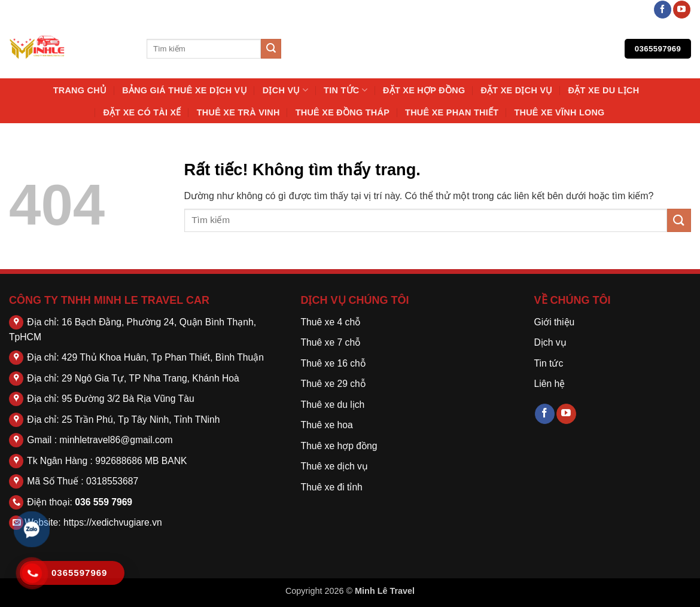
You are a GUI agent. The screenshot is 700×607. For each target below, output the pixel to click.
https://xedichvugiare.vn (113, 522)
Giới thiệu (555, 322)
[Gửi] (271, 49)
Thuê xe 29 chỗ (333, 384)
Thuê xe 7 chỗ (331, 342)
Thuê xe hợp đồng (339, 446)
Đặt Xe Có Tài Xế (142, 112)
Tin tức (346, 90)
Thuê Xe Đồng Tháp (343, 112)
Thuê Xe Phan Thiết (452, 112)
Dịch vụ (285, 90)
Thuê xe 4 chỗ (331, 322)
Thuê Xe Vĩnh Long (559, 112)
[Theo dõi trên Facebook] (663, 10)
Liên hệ (550, 384)
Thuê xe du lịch (333, 405)
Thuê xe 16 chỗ (333, 363)
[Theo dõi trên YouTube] (682, 10)
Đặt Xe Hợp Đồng (424, 90)
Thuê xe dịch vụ (334, 466)
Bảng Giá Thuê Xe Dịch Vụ (185, 90)
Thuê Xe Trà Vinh (238, 112)
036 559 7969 (104, 502)
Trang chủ (80, 90)
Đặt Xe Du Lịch (604, 90)
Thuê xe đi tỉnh (332, 487)
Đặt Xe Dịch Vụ (516, 90)
